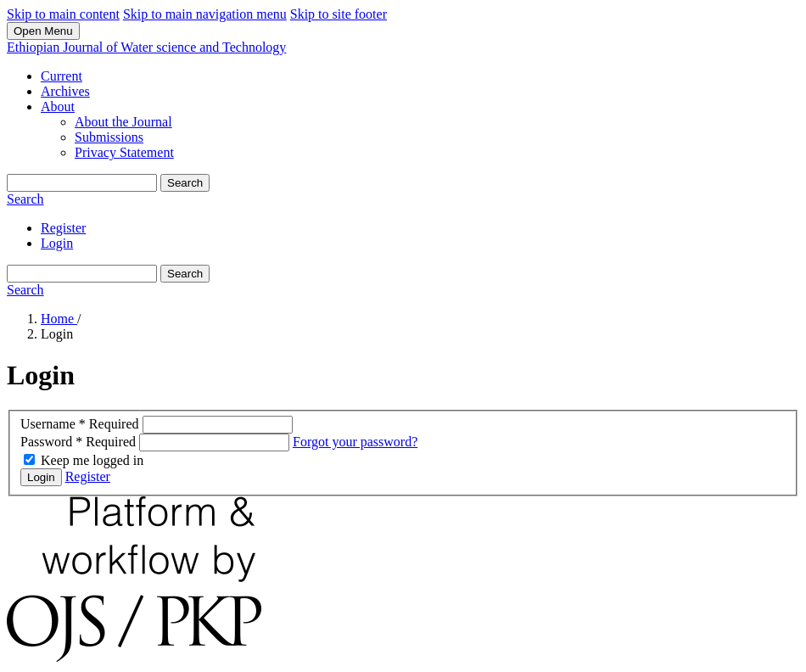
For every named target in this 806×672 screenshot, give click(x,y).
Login (57, 243)
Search (185, 183)
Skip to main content (63, 14)
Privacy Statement (124, 152)
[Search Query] (82, 183)
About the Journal (123, 122)
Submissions (109, 137)
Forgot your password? (355, 442)
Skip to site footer (339, 14)
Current (62, 76)
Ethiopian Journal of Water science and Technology (146, 47)
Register (63, 228)
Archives (65, 91)
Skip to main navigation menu (205, 14)
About (58, 106)
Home (59, 319)
